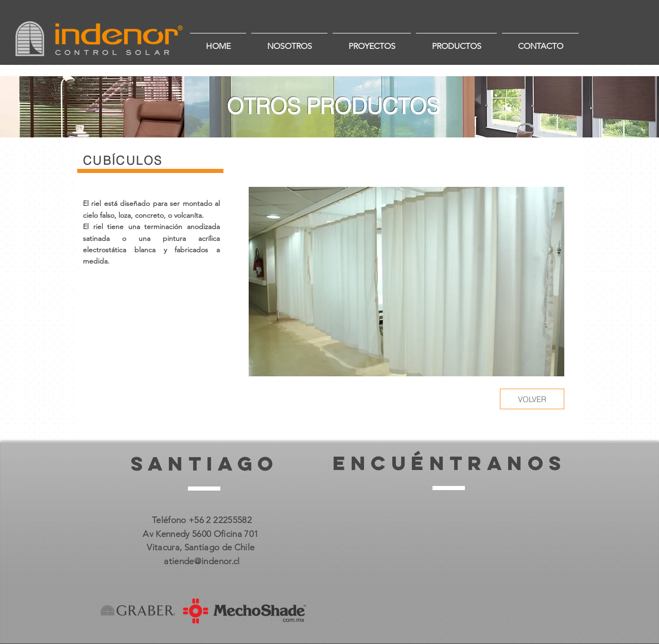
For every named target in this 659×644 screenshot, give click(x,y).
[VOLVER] (532, 399)
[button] (406, 282)
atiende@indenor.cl (202, 561)
